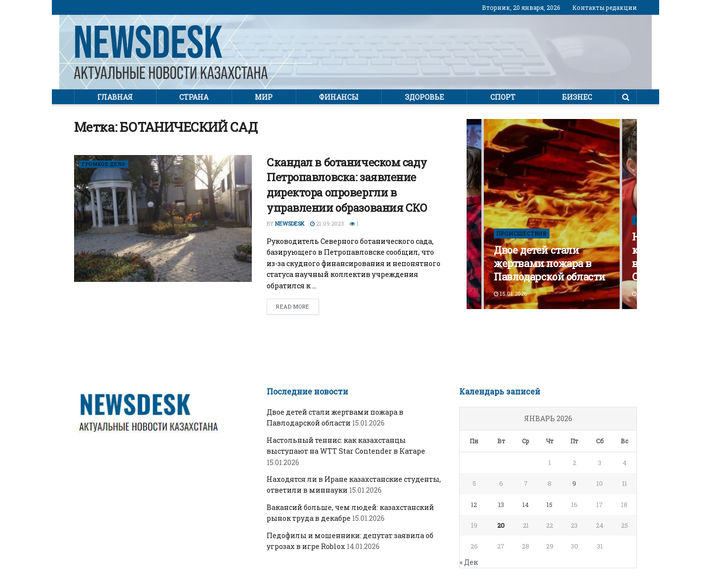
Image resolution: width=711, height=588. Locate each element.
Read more (293, 306)
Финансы (339, 97)
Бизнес (577, 97)
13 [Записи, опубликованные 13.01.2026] (501, 505)
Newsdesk (290, 223)
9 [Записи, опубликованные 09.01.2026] (574, 483)
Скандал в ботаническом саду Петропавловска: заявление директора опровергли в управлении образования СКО (347, 185)
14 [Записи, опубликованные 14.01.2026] (526, 505)
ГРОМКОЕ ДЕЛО (106, 164)
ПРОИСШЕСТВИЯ (522, 233)
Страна (194, 97)
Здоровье (424, 97)
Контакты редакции (605, 7)
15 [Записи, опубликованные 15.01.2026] (550, 505)
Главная (115, 97)
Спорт (503, 97)
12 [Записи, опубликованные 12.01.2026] (474, 505)
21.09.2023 (327, 223)
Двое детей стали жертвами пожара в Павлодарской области (550, 263)
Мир (264, 97)
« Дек (469, 562)
